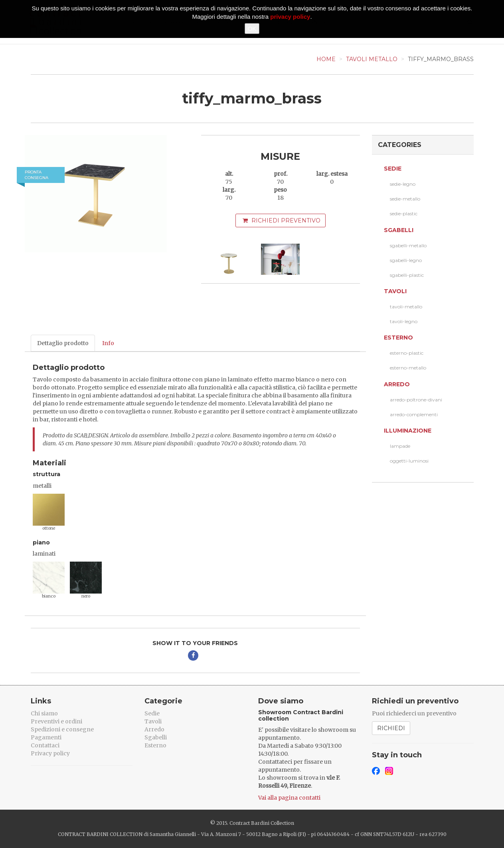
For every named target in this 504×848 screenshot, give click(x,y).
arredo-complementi (414, 414)
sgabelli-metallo (408, 245)
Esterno (398, 338)
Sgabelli (399, 230)
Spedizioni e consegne (62, 729)
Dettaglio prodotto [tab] (63, 343)
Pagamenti (46, 737)
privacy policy (290, 17)
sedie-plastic (404, 213)
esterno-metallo (408, 368)
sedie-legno (403, 184)
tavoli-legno (404, 321)
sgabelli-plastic (407, 275)
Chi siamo (44, 713)
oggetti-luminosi (409, 461)
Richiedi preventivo (282, 220)
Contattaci (45, 745)
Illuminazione (408, 431)
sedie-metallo (405, 199)
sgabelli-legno (406, 260)
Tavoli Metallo (372, 59)
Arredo (397, 384)
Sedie (393, 169)
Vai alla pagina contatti (289, 798)
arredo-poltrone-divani (416, 400)
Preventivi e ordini (56, 721)
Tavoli (395, 291)
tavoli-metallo (406, 307)
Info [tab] (108, 343)
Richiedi (391, 728)
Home (326, 59)
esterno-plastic (407, 353)
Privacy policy (50, 753)
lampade (400, 446)
